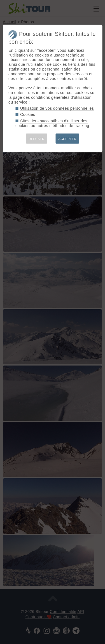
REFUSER (36, 139)
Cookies (28, 114)
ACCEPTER (67, 139)
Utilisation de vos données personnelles (57, 108)
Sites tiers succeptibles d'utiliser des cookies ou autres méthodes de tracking (52, 123)
